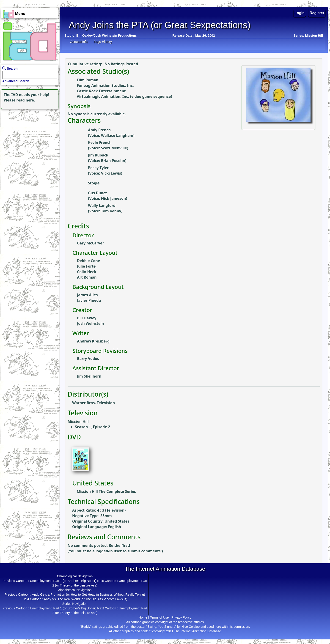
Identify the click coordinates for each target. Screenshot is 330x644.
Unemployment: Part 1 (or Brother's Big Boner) (63, 581)
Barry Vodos (88, 359)
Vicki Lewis (111, 173)
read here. (26, 100)
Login (300, 13)
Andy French (99, 130)
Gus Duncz (98, 193)
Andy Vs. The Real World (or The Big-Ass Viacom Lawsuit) (85, 599)
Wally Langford (102, 206)
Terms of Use (159, 617)
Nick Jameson (114, 198)
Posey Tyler (98, 168)
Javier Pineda (89, 300)
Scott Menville (114, 148)
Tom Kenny (111, 211)
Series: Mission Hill (308, 36)
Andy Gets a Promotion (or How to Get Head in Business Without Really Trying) (88, 595)
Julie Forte (86, 266)
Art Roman (87, 277)
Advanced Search (16, 81)
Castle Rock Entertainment (101, 91)
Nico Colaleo (191, 627)
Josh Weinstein (91, 323)
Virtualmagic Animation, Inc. (103, 96)
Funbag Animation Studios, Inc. (105, 85)
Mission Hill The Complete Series (106, 491)
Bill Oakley (87, 318)
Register (317, 13)
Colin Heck (87, 272)
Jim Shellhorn (89, 376)
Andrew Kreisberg (93, 341)
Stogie (94, 183)
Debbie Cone (88, 261)
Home (143, 617)
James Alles (87, 295)
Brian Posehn (113, 161)
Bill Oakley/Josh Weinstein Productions (106, 36)
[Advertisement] (29, 139)
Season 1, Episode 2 (92, 427)
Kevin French (100, 143)
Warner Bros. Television (93, 403)
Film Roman (88, 80)
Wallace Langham (117, 135)
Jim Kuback (98, 155)
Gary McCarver (91, 243)
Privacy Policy (181, 617)
